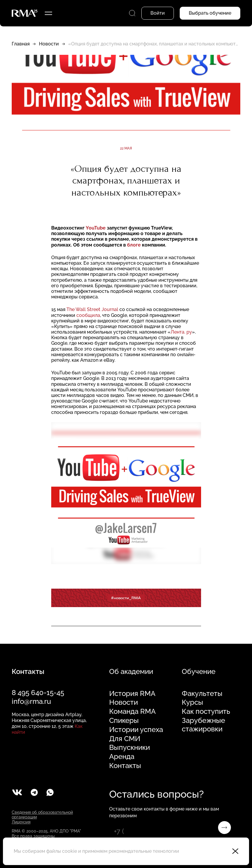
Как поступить (206, 711)
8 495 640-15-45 (38, 693)
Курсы (192, 702)
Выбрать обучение (210, 13)
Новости (49, 44)
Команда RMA (132, 711)
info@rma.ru (31, 701)
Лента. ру (181, 332)
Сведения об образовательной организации (42, 815)
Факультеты (202, 694)
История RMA (132, 694)
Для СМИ (125, 739)
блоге (134, 245)
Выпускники (130, 748)
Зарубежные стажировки (203, 725)
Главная (21, 44)
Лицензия (21, 822)
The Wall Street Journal (93, 309)
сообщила (88, 315)
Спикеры (124, 721)
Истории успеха (136, 730)
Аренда (122, 757)
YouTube (96, 228)
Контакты (125, 766)
